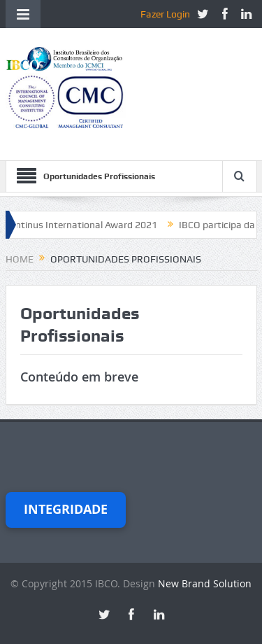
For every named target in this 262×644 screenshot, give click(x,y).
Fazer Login (165, 14)
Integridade (66, 509)
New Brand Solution (205, 583)
